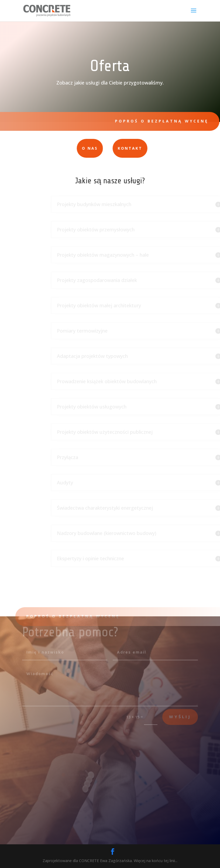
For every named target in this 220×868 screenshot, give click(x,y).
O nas (73, 148)
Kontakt (113, 148)
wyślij (180, 714)
